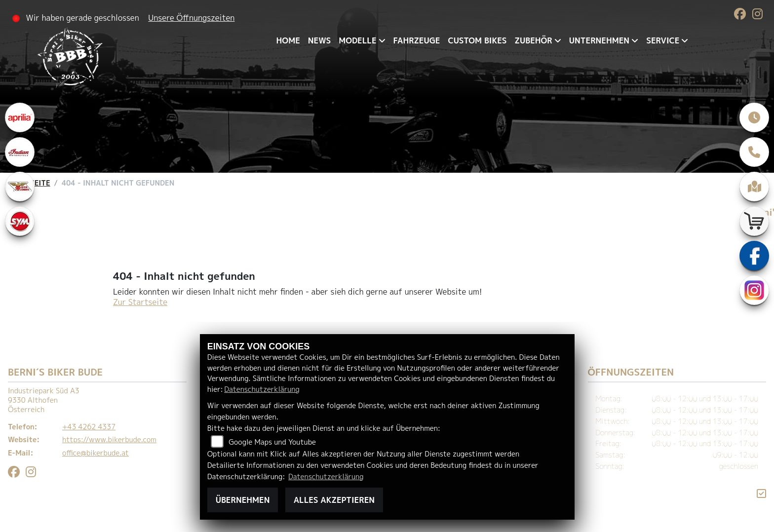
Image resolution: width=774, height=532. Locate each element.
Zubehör (534, 40)
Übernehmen (243, 500)
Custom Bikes (477, 40)
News (319, 40)
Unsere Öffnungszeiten (191, 18)
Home (288, 40)
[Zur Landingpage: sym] (20, 221)
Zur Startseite (140, 302)
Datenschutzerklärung (262, 389)
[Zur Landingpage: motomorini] (20, 187)
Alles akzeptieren (334, 500)
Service (663, 40)
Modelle (357, 40)
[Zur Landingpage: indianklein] (20, 152)
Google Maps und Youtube (272, 442)
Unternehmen (599, 40)
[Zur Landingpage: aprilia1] (20, 117)
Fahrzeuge (417, 40)
